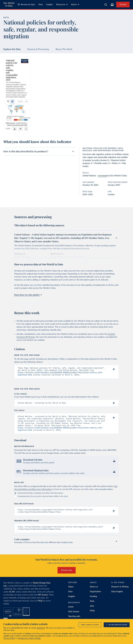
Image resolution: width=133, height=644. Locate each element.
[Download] (87, 129)
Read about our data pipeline (28, 295)
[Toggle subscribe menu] (112, 5)
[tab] (12, 74)
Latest (71, 611)
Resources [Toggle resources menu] (62, 4)
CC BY (33, 130)
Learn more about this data (42, 127)
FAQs (40, 605)
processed (103, 176)
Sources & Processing (38, 49)
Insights (49, 5)
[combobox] (106, 5)
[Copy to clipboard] (111, 369)
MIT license (43, 599)
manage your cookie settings (29, 638)
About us (94, 591)
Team (92, 606)
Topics (71, 591)
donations (41, 628)
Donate (123, 5)
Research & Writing (120, 591)
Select (119, 74)
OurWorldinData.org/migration (17, 130)
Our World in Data (9, 4)
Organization (95, 596)
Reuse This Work (64, 49)
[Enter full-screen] (117, 129)
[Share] (101, 129)
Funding (93, 601)
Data (41, 5)
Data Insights (117, 596)
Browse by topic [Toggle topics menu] (26, 4)
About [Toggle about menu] (75, 4)
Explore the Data (12, 49)
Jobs (92, 611)
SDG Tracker (74, 616)
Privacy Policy (9, 638)
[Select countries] (118, 74)
